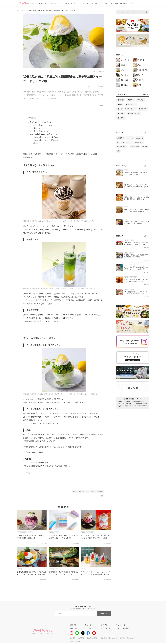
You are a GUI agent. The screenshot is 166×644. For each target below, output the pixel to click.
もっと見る (145, 95)
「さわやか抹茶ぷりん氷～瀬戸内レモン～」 (48, 137)
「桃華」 (35, 143)
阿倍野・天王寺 (134, 113)
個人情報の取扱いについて (109, 638)
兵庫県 (141, 100)
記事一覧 (73, 625)
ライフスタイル (83, 3)
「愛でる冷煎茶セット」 (41, 131)
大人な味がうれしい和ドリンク (41, 122)
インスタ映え (135, 147)
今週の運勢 (139, 142)
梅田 (121, 104)
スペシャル (143, 3)
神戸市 (131, 100)
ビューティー (105, 3)
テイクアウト (122, 147)
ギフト (145, 147)
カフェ (130, 142)
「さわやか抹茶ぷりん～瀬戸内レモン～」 (48, 140)
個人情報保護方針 (92, 638)
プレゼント (53, 3)
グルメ (67, 3)
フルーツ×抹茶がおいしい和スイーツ (43, 134)
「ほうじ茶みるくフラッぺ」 (43, 125)
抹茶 (93, 491)
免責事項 (81, 638)
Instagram (29, 473)
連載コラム (134, 3)
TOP (18, 10)
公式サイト (30, 469)
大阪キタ (144, 109)
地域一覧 (88, 625)
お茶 (75, 491)
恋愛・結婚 (114, 3)
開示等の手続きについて (127, 638)
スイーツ (131, 138)
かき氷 (82, 491)
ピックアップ (43, 3)
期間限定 (101, 491)
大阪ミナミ (131, 104)
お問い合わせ (105, 628)
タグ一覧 (104, 625)
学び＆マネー (124, 3)
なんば (122, 100)
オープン (121, 142)
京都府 (122, 118)
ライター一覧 (121, 625)
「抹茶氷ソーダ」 (38, 128)
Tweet (101, 105)
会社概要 (72, 638)
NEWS (61, 3)
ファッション (94, 3)
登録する (104, 614)
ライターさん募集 (122, 628)
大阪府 (122, 113)
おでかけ (74, 3)
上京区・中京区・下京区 (127, 109)
